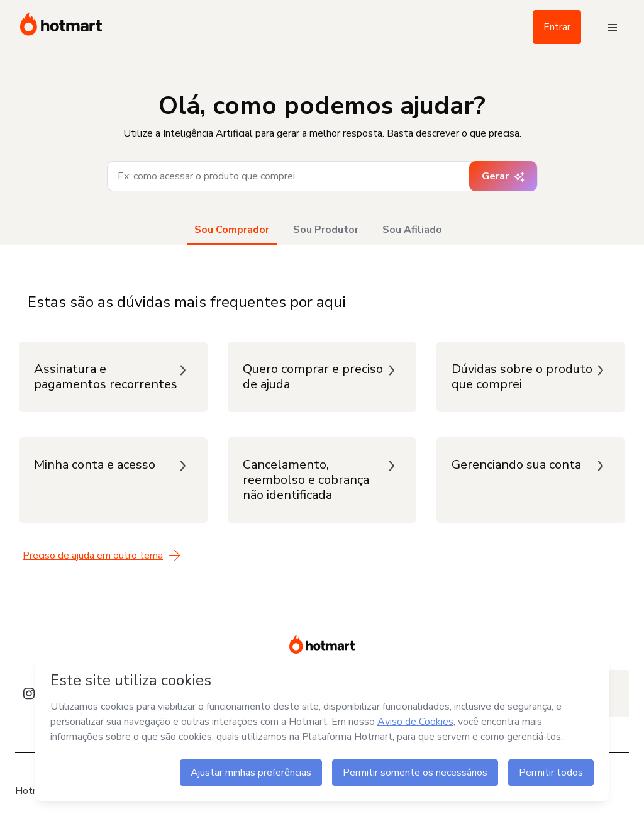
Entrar (557, 27)
